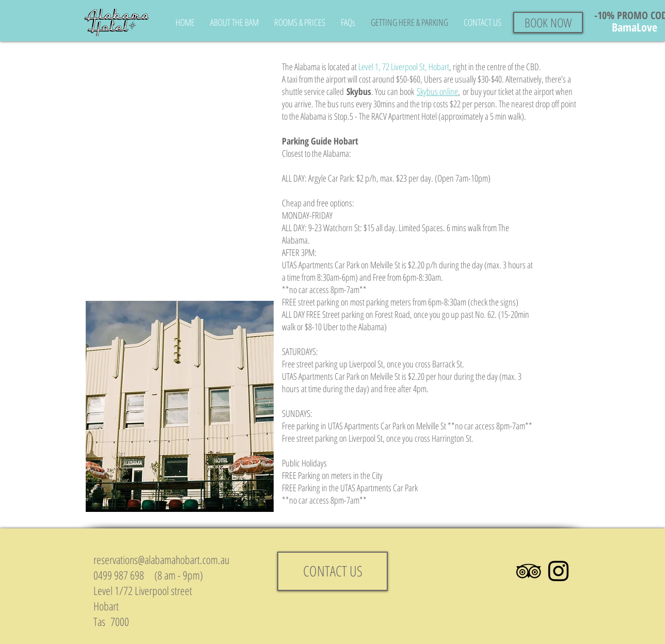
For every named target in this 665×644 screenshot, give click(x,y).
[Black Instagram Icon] (558, 571)
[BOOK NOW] (548, 22)
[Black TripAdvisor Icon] (528, 571)
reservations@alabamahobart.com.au (161, 559)
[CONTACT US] (332, 571)
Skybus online (437, 91)
